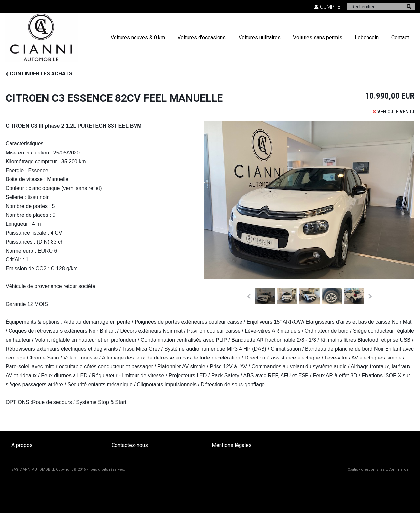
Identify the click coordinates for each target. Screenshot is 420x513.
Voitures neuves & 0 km (138, 38)
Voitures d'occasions (202, 38)
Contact (400, 38)
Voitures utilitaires (260, 38)
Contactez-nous (130, 445)
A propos (22, 445)
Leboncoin (367, 38)
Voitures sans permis (318, 38)
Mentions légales (232, 445)
